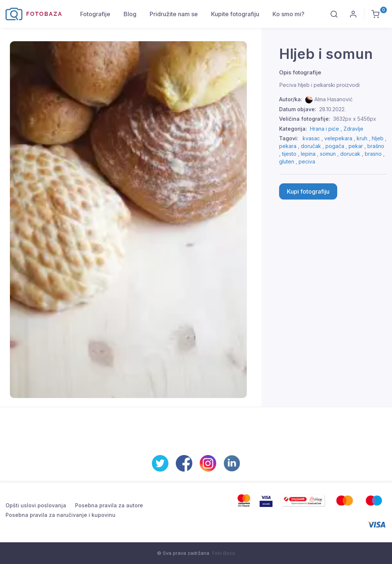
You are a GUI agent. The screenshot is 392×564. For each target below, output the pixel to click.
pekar (356, 146)
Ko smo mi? (288, 14)
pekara (288, 146)
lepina (308, 154)
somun (328, 154)
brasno (373, 154)
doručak (311, 146)
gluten (287, 161)
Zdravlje (353, 129)
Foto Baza (224, 553)
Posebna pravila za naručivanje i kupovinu (60, 515)
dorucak (350, 154)
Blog (130, 14)
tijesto (289, 154)
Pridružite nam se (174, 14)
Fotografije (95, 14)
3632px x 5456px (355, 119)
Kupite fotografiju (235, 14)
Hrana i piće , (327, 129)
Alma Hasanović (334, 99)
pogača (335, 146)
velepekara (338, 138)
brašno (376, 146)
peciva (307, 161)
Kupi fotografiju (308, 191)
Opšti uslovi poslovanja (36, 505)
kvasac (311, 138)
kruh (362, 138)
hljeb (378, 138)
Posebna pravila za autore (109, 505)
